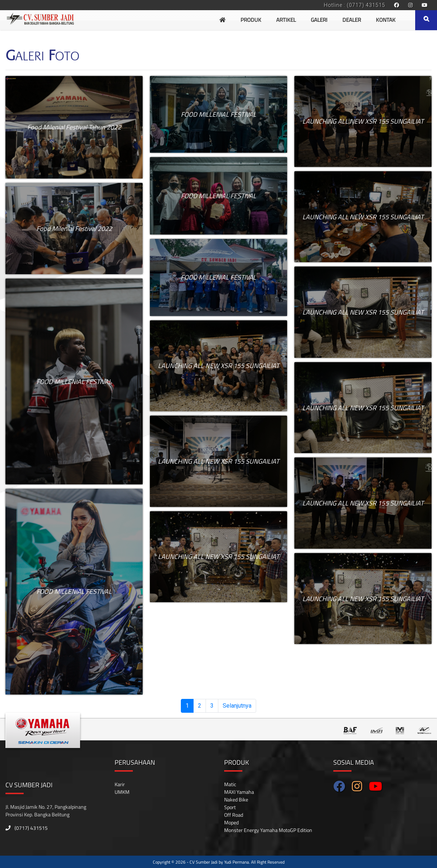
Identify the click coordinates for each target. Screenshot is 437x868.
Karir (120, 784)
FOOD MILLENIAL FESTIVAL (74, 382)
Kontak (386, 20)
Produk (251, 20)
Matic (230, 784)
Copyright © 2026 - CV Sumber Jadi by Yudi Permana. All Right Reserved (219, 862)
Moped (231, 822)
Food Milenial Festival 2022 (74, 229)
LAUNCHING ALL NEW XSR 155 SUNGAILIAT (218, 366)
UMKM (122, 792)
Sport (230, 807)
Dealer (352, 20)
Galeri (319, 20)
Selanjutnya (237, 706)
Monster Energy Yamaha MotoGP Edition (268, 830)
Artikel (286, 20)
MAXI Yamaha (239, 792)
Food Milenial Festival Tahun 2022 (74, 127)
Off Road (234, 815)
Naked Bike (236, 799)
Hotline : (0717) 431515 (355, 5)
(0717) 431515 (27, 828)
